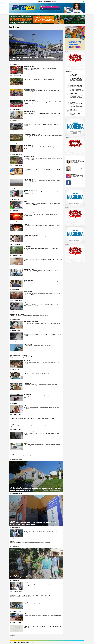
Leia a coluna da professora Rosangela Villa (76, 161)
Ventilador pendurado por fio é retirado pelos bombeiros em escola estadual (76, 97)
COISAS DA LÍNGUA (75, 160)
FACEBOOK (73, 181)
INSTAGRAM (73, 174)
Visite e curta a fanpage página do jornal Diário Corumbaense (75, 183)
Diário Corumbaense (47, 2)
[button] (11, 45)
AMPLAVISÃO (73, 167)
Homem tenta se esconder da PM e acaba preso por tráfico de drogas (76, 112)
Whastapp (82, 2)
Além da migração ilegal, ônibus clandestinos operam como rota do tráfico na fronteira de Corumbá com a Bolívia (76, 79)
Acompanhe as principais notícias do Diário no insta (76, 176)
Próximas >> (14, 630)
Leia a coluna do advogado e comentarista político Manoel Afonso (76, 169)
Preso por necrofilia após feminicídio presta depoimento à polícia (76, 105)
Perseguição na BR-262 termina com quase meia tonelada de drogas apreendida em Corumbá (76, 88)
